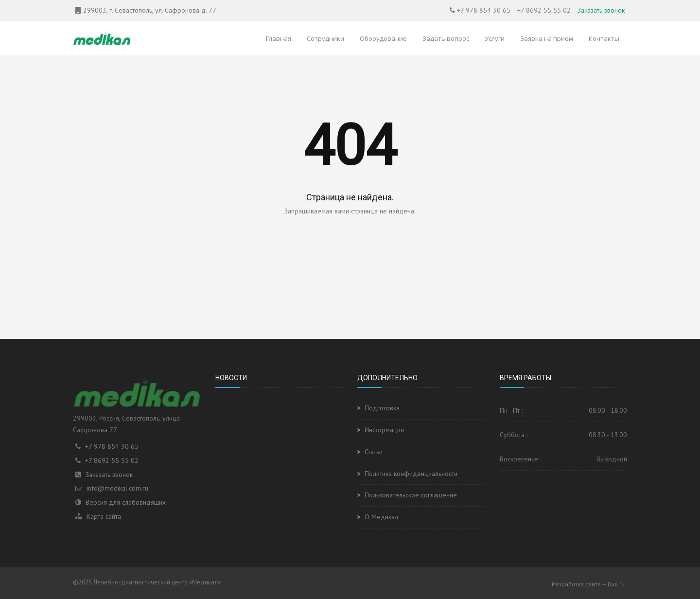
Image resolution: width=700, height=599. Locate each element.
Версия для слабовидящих (126, 502)
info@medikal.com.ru (117, 488)
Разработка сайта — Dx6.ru (588, 584)
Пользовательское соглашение (411, 495)
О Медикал (381, 517)
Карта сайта (104, 516)
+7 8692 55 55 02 (544, 10)
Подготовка (382, 408)
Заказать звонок (601, 10)
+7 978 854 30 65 (484, 10)
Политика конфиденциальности (411, 474)
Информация (384, 430)
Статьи (374, 452)
